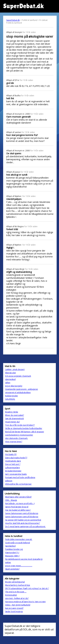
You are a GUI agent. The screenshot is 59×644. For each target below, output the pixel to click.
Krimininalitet (11, 595)
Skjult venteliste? (12, 569)
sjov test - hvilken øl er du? (17, 598)
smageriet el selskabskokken (18, 392)
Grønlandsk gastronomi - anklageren (22, 389)
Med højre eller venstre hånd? (18, 497)
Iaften (8, 383)
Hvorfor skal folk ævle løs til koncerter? (22, 523)
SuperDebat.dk (13, 20)
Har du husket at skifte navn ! (18, 510)
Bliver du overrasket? (15, 415)
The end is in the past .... (16, 592)
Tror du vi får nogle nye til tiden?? (20, 425)
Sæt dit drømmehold (14, 418)
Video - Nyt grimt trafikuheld (18, 605)
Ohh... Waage (11, 500)
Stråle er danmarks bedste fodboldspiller (24, 428)
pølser (8, 562)
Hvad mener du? (13, 422)
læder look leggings (14, 611)
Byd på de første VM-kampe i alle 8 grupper (25, 432)
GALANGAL (10, 399)
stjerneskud (10, 379)
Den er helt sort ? (13, 464)
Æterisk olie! (11, 373)
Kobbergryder (12, 396)
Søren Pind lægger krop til (17, 507)
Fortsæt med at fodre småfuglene (20, 477)
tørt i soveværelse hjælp (16, 474)
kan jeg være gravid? (14, 608)
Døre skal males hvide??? (16, 458)
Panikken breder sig (14, 549)
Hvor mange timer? (14, 442)
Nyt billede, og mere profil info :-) (20, 503)
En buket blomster (13, 471)
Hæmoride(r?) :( (12, 553)
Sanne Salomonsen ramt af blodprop (22, 513)
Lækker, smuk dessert (15, 369)
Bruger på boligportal (15, 582)
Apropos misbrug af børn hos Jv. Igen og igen (25, 602)
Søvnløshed (10, 546)
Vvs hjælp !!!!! (11, 454)
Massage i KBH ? (12, 556)
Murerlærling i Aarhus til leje (18, 585)
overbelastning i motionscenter (19, 435)
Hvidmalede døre (13, 461)
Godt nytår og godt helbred (18, 543)
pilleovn (9, 481)
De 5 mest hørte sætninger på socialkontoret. (25, 527)
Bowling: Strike (12, 412)
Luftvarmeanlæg (12, 468)
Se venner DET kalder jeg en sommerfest (23, 520)
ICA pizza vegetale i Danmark (18, 376)
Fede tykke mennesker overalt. (19, 539)
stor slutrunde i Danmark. (17, 438)
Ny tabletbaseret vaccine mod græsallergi (24, 559)
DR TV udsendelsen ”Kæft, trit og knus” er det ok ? (27, 588)
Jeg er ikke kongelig (14, 386)
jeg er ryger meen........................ (19, 566)
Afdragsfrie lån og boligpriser (18, 484)
